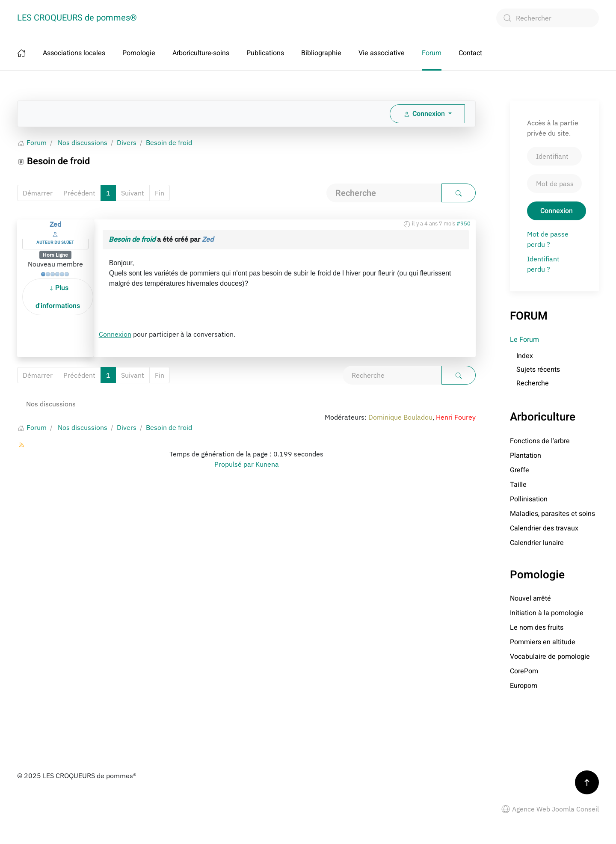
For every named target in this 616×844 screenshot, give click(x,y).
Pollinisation (529, 499)
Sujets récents (538, 370)
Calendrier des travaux (544, 528)
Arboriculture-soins (201, 53)
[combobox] (548, 18)
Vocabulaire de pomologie (550, 657)
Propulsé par (235, 464)
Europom (524, 686)
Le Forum (524, 340)
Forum (432, 53)
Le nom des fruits (537, 628)
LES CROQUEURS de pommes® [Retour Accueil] (77, 18)
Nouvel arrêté (530, 598)
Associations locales (74, 53)
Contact (470, 53)
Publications (265, 53)
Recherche (533, 383)
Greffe (520, 470)
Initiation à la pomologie (547, 613)
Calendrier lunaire (537, 543)
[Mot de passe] (554, 184)
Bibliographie (321, 53)
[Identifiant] (554, 156)
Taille (518, 485)
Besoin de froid (132, 239)
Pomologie (139, 53)
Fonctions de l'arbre (540, 441)
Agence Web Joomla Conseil (550, 809)
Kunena (267, 464)
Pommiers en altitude (543, 642)
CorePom (524, 671)
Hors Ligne (55, 255)
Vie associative (382, 53)
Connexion (115, 334)
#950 (463, 224)
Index (525, 356)
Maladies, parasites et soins (552, 514)
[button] (587, 782)
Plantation (526, 456)
